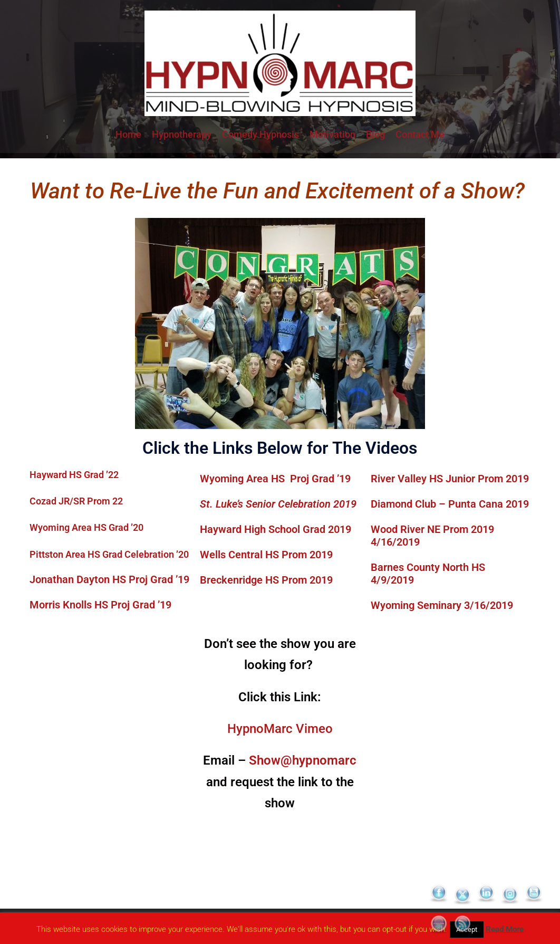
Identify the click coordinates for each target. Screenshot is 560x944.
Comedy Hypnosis (260, 134)
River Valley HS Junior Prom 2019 (450, 479)
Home (128, 134)
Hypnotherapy (182, 134)
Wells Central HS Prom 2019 (266, 555)
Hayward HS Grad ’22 (74, 475)
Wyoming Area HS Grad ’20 (86, 527)
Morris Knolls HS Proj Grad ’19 (100, 605)
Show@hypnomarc (303, 760)
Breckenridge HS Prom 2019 (266, 580)
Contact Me (420, 134)
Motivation (332, 134)
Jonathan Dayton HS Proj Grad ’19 (109, 579)
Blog (375, 134)
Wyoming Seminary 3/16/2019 (443, 605)
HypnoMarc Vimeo (280, 729)
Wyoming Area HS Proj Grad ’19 (275, 479)
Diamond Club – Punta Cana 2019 (450, 504)
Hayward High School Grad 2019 (276, 529)
